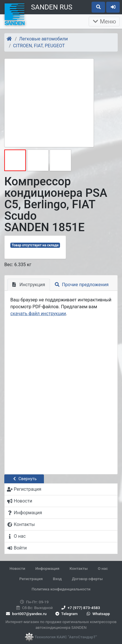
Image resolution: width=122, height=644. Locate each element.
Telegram (66, 614)
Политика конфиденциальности (61, 589)
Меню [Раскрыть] (104, 21)
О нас (103, 568)
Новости (17, 568)
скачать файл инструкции (38, 314)
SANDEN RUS (52, 7)
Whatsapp (98, 614)
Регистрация (31, 579)
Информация (47, 568)
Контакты (79, 568)
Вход (57, 579)
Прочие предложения (82, 285)
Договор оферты (87, 579)
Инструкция (29, 285)
